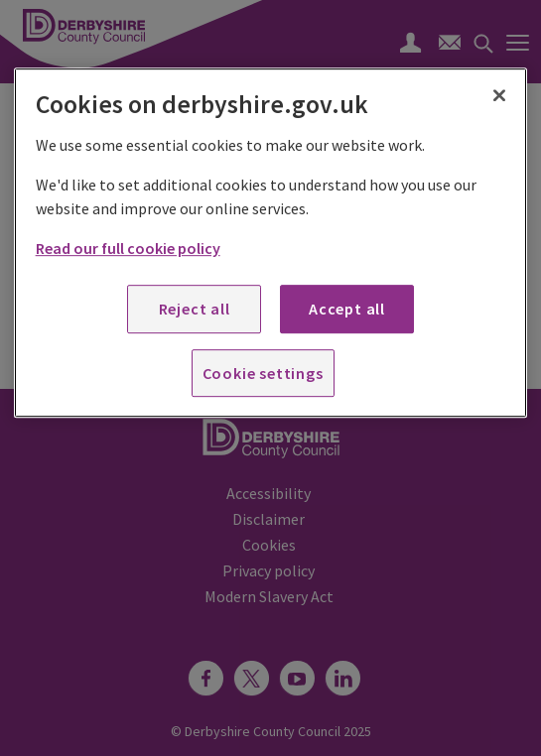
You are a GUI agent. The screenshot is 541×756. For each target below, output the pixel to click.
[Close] (499, 95)
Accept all (347, 309)
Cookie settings (263, 373)
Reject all (195, 309)
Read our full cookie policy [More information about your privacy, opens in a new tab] (128, 248)
